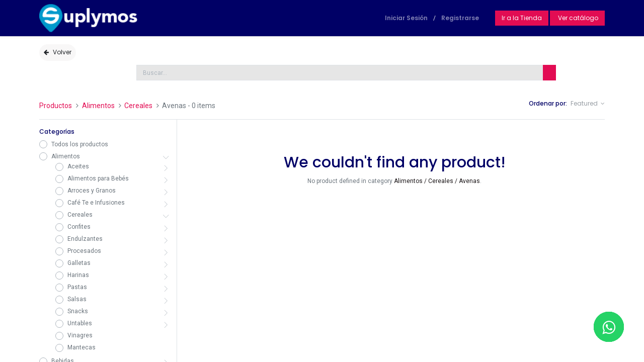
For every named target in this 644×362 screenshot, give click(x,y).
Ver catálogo (577, 18)
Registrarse (460, 18)
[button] (588, 104)
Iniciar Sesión (406, 18)
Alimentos (98, 106)
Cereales (138, 106)
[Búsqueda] (549, 73)
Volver (58, 52)
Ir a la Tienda (522, 18)
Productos (56, 106)
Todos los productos (80, 144)
